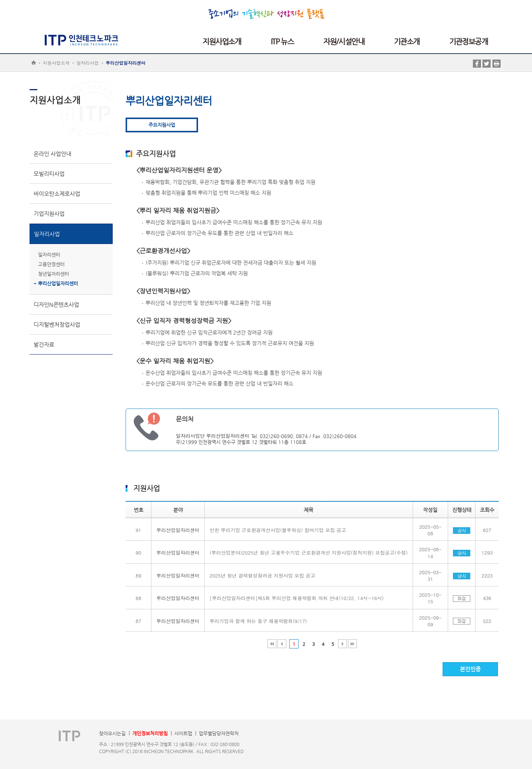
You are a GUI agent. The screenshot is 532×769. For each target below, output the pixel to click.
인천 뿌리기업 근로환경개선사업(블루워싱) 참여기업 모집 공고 (278, 530)
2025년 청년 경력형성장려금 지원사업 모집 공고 (262, 575)
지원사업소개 (56, 63)
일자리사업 (88, 63)
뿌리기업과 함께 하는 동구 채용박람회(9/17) (258, 621)
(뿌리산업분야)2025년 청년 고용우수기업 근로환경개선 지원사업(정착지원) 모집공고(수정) (308, 553)
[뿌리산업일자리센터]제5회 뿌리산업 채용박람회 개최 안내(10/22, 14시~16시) (296, 598)
